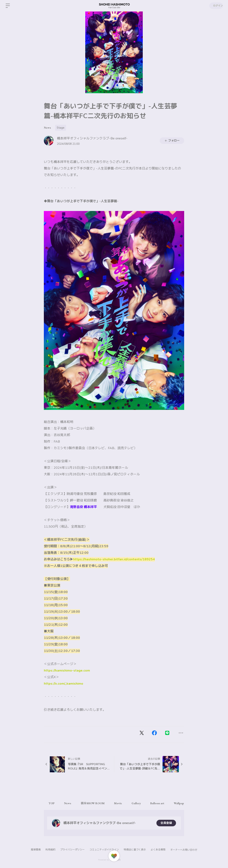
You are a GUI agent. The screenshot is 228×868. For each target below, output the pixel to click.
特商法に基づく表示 (135, 850)
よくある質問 (158, 850)
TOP (52, 803)
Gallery (139, 803)
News (47, 128)
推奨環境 (36, 850)
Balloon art (161, 803)
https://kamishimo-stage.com (67, 671)
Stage (61, 128)
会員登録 (166, 823)
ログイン (216, 6)
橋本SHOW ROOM (94, 803)
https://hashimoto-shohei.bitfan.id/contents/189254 (114, 559)
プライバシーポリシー (72, 850)
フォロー (172, 141)
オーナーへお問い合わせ (184, 850)
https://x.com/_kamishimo (64, 684)
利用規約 (50, 850)
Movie (120, 803)
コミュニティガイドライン (104, 850)
